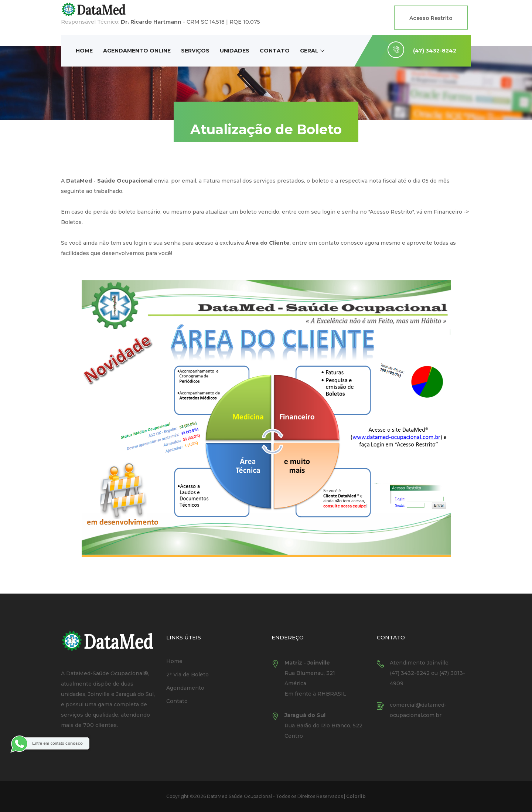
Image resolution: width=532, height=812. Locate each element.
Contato (275, 51)
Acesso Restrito (431, 18)
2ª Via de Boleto (187, 675)
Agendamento (185, 688)
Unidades (235, 51)
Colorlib (356, 796)
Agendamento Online (137, 51)
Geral (309, 51)
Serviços (195, 51)
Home (84, 51)
